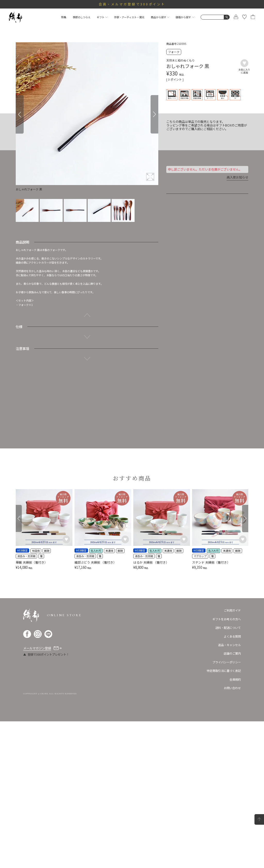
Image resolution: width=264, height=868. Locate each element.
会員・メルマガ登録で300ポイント (132, 4)
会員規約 (235, 826)
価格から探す (185, 17)
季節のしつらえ (82, 17)
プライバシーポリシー (227, 809)
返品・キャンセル (229, 791)
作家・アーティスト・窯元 (129, 17)
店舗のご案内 (232, 800)
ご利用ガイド (232, 757)
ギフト (102, 17)
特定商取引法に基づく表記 (224, 817)
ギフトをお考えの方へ (227, 766)
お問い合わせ (232, 834)
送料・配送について (228, 774)
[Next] (155, 114)
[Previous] (20, 114)
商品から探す (160, 17)
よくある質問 (232, 783)
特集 (64, 17)
